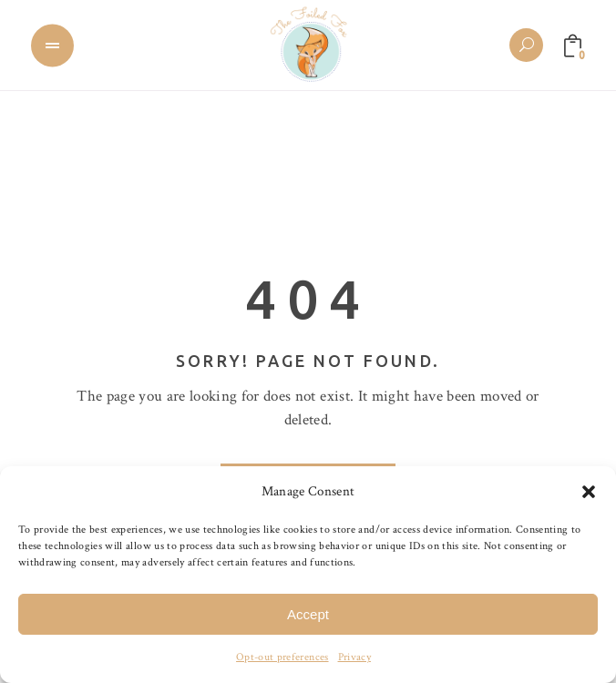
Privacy (354, 657)
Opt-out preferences (282, 657)
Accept (308, 614)
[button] (589, 492)
